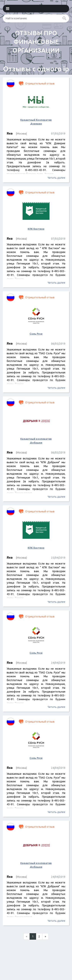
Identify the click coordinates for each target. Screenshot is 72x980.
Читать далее (56, 178)
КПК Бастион (36, 229)
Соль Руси (36, 334)
